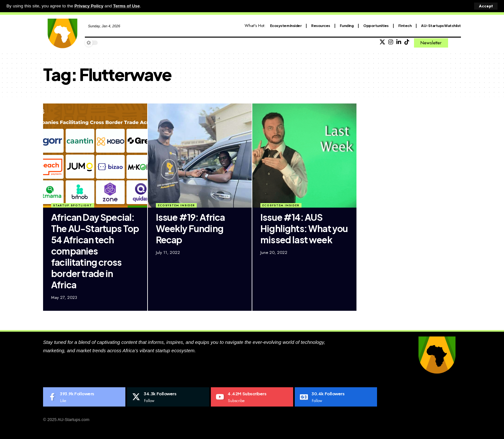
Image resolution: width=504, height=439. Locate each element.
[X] (382, 42)
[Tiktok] (407, 42)
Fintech (405, 25)
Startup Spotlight (72, 205)
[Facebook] (84, 397)
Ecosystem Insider (286, 25)
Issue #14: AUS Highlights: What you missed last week (304, 228)
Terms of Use (127, 6)
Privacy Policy (89, 6)
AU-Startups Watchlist (441, 25)
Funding (347, 25)
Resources (321, 25)
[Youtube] (252, 397)
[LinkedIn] (399, 42)
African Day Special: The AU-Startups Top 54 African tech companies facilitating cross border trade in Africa (95, 251)
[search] (456, 43)
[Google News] (336, 397)
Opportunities (376, 25)
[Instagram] (391, 42)
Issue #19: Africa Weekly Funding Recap (190, 228)
